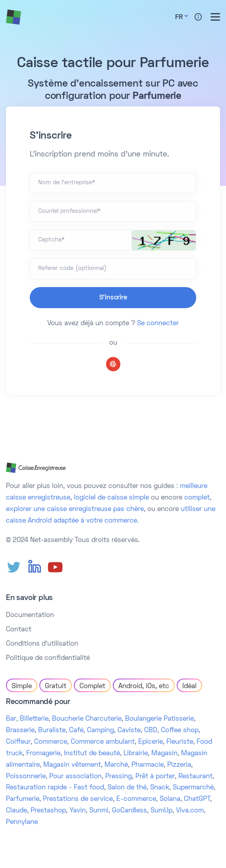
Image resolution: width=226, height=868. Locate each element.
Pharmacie (148, 765)
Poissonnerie (26, 777)
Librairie (136, 754)
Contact (19, 630)
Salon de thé (127, 788)
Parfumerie (23, 799)
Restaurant (195, 777)
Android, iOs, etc (144, 687)
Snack (160, 788)
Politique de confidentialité (48, 658)
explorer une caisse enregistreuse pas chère (75, 509)
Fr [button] (179, 17)
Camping (100, 731)
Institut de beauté (92, 754)
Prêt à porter (155, 777)
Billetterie (34, 719)
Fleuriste (180, 742)
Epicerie (151, 742)
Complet (92, 687)
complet (197, 498)
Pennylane (22, 822)
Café (76, 731)
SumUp (161, 811)
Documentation (30, 615)
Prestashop (48, 811)
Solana (170, 799)
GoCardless (129, 811)
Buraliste (52, 731)
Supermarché (193, 788)
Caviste (129, 731)
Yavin (78, 811)
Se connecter (158, 324)
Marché (116, 765)
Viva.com (190, 811)
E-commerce (136, 799)
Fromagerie (43, 754)
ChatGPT (197, 799)
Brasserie (20, 731)
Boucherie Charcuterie (87, 719)
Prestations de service (78, 799)
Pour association (75, 777)
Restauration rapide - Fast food (55, 788)
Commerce (51, 742)
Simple (22, 687)
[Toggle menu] (215, 17)
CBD (151, 731)
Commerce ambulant (103, 742)
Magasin (164, 754)
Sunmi (99, 811)
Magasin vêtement (72, 765)
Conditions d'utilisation (42, 644)
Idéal (189, 687)
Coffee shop (180, 731)
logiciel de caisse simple (111, 498)
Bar (11, 719)
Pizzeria (179, 765)
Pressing (119, 777)
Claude (16, 811)
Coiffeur (18, 742)
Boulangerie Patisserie (159, 719)
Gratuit (56, 687)
